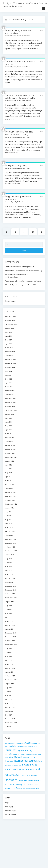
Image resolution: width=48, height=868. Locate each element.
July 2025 (9, 332)
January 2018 (10, 672)
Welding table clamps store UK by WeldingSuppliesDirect (17, 276)
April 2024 (9, 383)
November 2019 (11, 590)
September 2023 (11, 410)
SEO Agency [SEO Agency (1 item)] (22, 775)
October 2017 (10, 676)
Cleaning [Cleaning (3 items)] (28, 750)
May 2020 (9, 566)
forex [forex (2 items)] (23, 754)
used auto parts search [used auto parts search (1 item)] (23, 789)
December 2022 (11, 445)
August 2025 (10, 328)
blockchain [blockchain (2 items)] (13, 746)
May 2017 (9, 695)
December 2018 (11, 633)
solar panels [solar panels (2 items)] (23, 780)
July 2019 (9, 606)
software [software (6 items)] (11, 780)
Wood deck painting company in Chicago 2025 (21, 285)
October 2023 (10, 406)
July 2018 (9, 649)
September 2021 (11, 504)
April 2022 (9, 477)
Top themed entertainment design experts (20, 267)
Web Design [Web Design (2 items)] (34, 788)
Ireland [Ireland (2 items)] (39, 761)
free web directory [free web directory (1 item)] (37, 754)
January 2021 (10, 535)
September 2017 (11, 680)
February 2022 (10, 484)
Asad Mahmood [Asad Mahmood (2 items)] (31, 743)
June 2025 (9, 336)
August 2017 (10, 684)
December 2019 (11, 586)
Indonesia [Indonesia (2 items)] (9, 761)
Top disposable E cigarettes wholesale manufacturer (23, 281)
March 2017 (9, 703)
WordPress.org (11, 814)
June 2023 (9, 422)
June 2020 (9, 563)
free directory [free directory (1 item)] (29, 754)
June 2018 (9, 652)
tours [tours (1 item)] (7, 785)
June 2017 (9, 692)
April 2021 (9, 524)
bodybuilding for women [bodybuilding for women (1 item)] (31, 746)
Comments (11, 811)
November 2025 (11, 316)
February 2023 (10, 438)
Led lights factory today (16, 166)
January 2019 (10, 629)
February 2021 (10, 531)
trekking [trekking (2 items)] (18, 784)
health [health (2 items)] (20, 757)
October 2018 (10, 641)
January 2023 (10, 441)
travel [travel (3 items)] (11, 784)
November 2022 (11, 449)
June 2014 (9, 727)
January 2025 (10, 356)
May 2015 (9, 715)
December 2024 (11, 359)
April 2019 (9, 617)
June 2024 (9, 375)
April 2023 (9, 430)
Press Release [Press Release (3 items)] (27, 769)
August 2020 (10, 555)
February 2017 (10, 707)
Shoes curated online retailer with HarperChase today (24, 271)
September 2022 (11, 457)
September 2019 (11, 598)
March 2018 (9, 664)
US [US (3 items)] (15, 788)
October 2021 (10, 500)
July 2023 (9, 418)
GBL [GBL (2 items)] (15, 757)
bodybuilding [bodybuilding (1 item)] (21, 746)
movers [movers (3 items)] (25, 765)
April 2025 (9, 344)
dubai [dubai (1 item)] (34, 751)
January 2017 (10, 711)
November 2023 (11, 402)
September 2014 (11, 723)
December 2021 (11, 492)
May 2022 (9, 473)
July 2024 (9, 371)
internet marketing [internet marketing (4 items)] (25, 761)
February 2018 (10, 668)
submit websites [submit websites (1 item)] (32, 781)
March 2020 (9, 574)
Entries (9, 807)
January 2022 (10, 488)
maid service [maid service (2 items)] (16, 765)
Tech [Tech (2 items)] (39, 780)
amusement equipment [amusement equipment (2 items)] (15, 743)
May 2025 (9, 340)
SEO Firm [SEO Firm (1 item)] (28, 775)
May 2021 (9, 520)
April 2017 (9, 699)
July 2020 (9, 559)
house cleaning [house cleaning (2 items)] (29, 757)
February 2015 (10, 719)
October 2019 (10, 594)
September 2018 (11, 645)
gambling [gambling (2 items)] (9, 757)
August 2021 (10, 508)
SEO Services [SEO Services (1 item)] (34, 775)
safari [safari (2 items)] (17, 775)
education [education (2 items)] (9, 754)
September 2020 (11, 551)
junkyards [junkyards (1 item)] (8, 765)
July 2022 (9, 465)
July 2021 (9, 512)
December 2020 (11, 539)
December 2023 (11, 398)
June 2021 (9, 516)
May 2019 (9, 613)
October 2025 (10, 320)
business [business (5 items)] (11, 750)
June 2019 (9, 609)
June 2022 (9, 469)
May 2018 (9, 656)
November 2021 (11, 496)
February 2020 (10, 578)
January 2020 (10, 582)
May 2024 (9, 379)
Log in (7, 803)
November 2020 (11, 543)
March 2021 (9, 527)
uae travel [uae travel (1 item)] (25, 785)
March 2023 (9, 434)
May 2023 (9, 426)
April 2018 (9, 660)
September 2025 (11, 324)
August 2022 (10, 461)
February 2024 (10, 391)
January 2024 (10, 395)
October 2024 (10, 367)
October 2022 (10, 453)
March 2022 (9, 481)
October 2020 (10, 547)
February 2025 (10, 352)
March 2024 (9, 387)
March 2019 (9, 621)
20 (33, 232)
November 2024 (11, 363)
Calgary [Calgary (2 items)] (20, 750)
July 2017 (9, 688)
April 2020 (9, 570)
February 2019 (10, 625)
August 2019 (10, 602)
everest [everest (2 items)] (17, 754)
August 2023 (10, 414)
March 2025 (9, 348)
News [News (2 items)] (17, 770)
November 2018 (11, 637)
